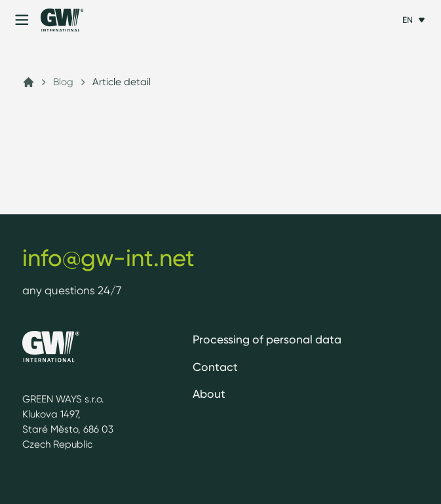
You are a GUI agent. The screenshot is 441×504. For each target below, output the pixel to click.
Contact (215, 367)
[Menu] (22, 20)
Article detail (122, 82)
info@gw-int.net (108, 258)
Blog (63, 82)
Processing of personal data (267, 339)
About (209, 394)
